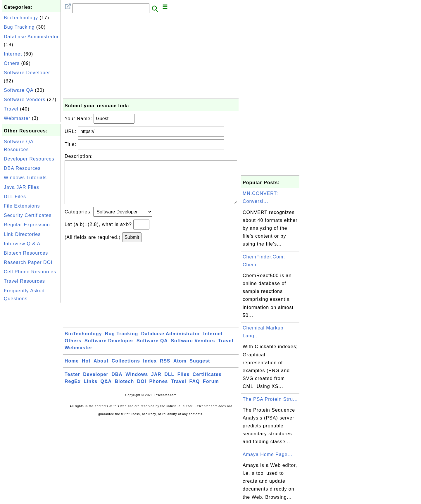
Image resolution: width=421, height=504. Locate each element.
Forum (211, 391)
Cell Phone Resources (30, 272)
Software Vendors (25, 100)
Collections (126, 370)
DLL (169, 384)
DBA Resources (22, 168)
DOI (142, 391)
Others (12, 63)
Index (150, 370)
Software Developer (27, 73)
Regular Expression (27, 225)
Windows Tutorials (25, 178)
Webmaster (17, 118)
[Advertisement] (32, 392)
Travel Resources (24, 281)
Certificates (207, 384)
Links (90, 391)
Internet (13, 54)
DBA (117, 384)
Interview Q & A (22, 244)
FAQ (195, 391)
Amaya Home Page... (268, 454)
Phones (159, 391)
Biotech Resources (26, 253)
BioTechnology (21, 18)
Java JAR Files (21, 187)
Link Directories (22, 234)
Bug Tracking (19, 27)
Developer (96, 384)
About (101, 370)
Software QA (19, 90)
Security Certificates (28, 215)
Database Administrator (31, 37)
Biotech (125, 391)
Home (72, 370)
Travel (11, 109)
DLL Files (15, 197)
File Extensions (22, 206)
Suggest (200, 370)
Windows (137, 384)
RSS (165, 370)
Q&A (106, 391)
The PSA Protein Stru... (270, 399)
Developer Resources (29, 159)
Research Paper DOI (28, 262)
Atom (180, 370)
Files (183, 384)
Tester (72, 384)
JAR (156, 384)
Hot (86, 370)
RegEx (73, 391)
